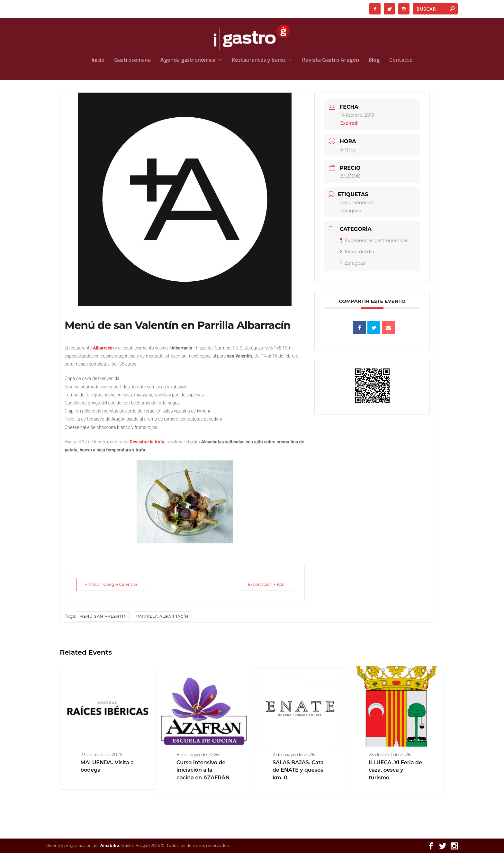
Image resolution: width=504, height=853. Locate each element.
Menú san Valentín (103, 617)
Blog (374, 61)
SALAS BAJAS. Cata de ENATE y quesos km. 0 (298, 770)
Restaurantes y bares (259, 61)
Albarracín (103, 348)
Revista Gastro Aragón (331, 61)
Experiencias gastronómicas (374, 241)
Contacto (401, 61)
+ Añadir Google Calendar (114, 585)
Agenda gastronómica (188, 61)
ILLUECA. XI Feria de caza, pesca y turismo (395, 770)
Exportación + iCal (263, 585)
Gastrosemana (132, 61)
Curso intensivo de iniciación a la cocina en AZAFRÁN (203, 770)
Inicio (98, 61)
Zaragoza (353, 263)
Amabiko (110, 846)
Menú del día (357, 252)
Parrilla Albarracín (162, 617)
